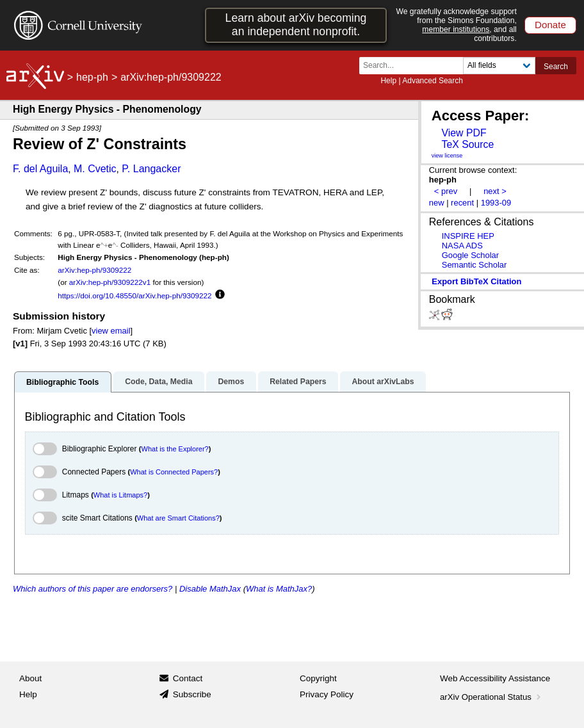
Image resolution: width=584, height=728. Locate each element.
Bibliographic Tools (62, 382)
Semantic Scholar (474, 265)
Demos (231, 382)
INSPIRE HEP (468, 236)
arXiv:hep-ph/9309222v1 (110, 282)
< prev (446, 191)
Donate (550, 25)
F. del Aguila (40, 169)
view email (111, 331)
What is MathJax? (279, 589)
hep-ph (92, 77)
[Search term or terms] (415, 66)
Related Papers (298, 382)
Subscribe (192, 694)
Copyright (318, 678)
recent (462, 203)
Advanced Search (433, 81)
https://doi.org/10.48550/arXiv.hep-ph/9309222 (134, 295)
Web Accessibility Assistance (495, 678)
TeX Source (467, 144)
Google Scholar (470, 255)
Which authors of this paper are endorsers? (93, 589)
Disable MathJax (210, 589)
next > (495, 191)
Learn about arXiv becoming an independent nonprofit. (296, 25)
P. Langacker (151, 169)
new (437, 203)
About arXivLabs (383, 382)
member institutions (456, 29)
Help (388, 81)
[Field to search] (499, 66)
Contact (188, 678)
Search (556, 67)
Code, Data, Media (158, 382)
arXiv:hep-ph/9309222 (94, 270)
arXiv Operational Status (491, 697)
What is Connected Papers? (174, 472)
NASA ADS (462, 246)
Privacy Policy (327, 694)
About (30, 678)
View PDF (464, 133)
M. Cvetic (95, 169)
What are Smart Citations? (178, 518)
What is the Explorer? (175, 449)
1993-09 (496, 203)
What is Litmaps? (120, 495)
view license (447, 156)
